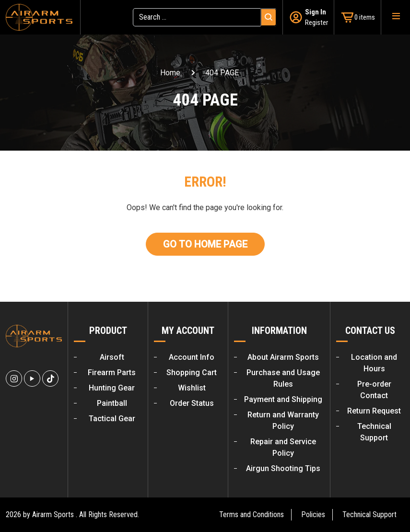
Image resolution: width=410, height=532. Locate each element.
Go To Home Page (205, 244)
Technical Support (369, 514)
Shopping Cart (192, 372)
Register (316, 23)
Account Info (192, 357)
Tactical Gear (112, 419)
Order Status (192, 403)
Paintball (112, 403)
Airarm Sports (53, 514)
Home (170, 73)
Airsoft (112, 357)
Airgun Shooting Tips (283, 468)
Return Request (374, 411)
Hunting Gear (112, 388)
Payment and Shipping (283, 399)
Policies (313, 514)
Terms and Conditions (252, 514)
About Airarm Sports (283, 357)
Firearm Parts (112, 372)
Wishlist (192, 388)
